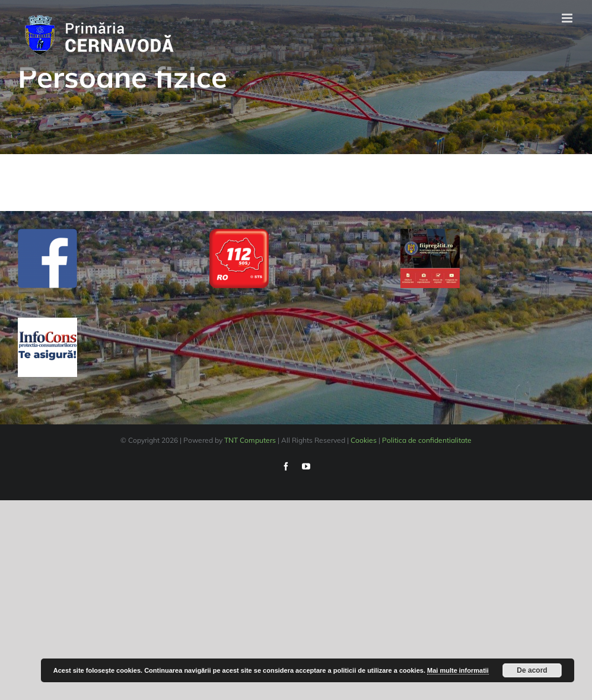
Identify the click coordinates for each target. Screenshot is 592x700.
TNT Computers (250, 440)
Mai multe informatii (458, 670)
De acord (532, 670)
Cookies (364, 440)
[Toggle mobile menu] (568, 18)
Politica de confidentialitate (427, 440)
